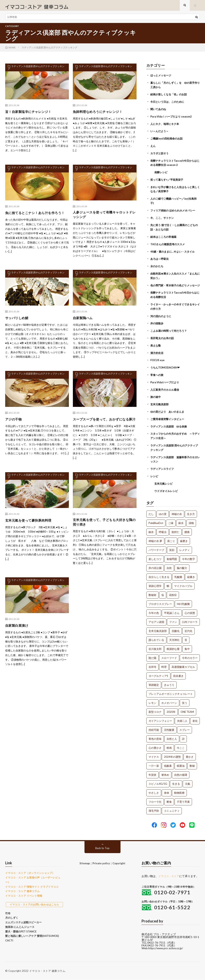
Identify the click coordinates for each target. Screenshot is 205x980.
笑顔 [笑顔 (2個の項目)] (172, 548)
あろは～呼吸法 (160, 258)
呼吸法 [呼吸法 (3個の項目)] (163, 530)
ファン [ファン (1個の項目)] (173, 619)
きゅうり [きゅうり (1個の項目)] (169, 682)
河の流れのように (162, 318)
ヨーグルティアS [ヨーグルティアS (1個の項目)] (158, 673)
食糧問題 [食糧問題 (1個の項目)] (172, 557)
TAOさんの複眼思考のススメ (169, 243)
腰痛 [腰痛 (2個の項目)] (187, 530)
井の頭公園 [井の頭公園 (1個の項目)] (155, 566)
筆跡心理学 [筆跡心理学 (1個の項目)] (155, 584)
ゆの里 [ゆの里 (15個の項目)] (163, 512)
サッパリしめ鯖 (18, 322)
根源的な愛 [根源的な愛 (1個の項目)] (173, 646)
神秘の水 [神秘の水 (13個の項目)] (177, 512)
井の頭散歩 (157, 325)
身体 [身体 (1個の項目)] (167, 790)
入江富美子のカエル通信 (166, 390)
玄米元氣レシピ (164, 481)
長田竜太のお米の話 (163, 339)
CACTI (9, 938)
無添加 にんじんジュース (20, 924)
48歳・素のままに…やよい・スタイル (174, 250)
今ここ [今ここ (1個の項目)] (181, 745)
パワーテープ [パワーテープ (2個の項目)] (156, 548)
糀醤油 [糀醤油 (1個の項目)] (181, 763)
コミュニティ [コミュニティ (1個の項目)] (172, 808)
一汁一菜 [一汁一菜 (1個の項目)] (154, 763)
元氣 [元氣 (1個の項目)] (188, 781)
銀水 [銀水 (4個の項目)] (181, 521)
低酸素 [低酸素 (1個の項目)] (168, 763)
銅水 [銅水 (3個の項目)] (151, 530)
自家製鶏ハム (84, 322)
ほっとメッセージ (162, 78)
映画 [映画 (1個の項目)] (169, 745)
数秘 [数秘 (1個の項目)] (192, 763)
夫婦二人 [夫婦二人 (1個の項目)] (182, 718)
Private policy (101, 861)
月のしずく (12, 915)
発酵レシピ (161, 173)
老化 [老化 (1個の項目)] (195, 718)
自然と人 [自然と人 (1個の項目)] (172, 736)
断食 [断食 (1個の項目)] (169, 799)
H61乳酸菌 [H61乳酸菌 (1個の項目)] (183, 602)
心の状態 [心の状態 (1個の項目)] (190, 611)
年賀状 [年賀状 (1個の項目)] (152, 772)
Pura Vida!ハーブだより (166, 382)
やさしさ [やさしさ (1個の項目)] (154, 790)
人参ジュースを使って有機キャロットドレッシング (104, 219)
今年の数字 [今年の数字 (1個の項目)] (188, 557)
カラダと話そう (160, 155)
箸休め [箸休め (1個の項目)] (165, 772)
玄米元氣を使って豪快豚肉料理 (31, 530)
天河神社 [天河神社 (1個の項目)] (174, 637)
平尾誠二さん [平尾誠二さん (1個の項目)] (172, 611)
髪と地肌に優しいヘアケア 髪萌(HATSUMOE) (32, 933)
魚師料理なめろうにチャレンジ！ (101, 115)
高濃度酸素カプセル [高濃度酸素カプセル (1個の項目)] (183, 664)
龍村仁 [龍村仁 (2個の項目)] (175, 530)
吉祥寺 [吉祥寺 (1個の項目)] (152, 664)
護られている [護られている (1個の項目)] (156, 637)
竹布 (8, 911)
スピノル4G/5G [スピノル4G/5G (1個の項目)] (158, 781)
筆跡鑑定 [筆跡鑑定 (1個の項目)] (154, 682)
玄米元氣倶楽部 (160, 404)
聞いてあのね (159, 111)
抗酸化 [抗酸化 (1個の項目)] (176, 628)
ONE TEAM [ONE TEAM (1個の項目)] (187, 709)
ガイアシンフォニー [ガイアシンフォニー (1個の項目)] (160, 718)
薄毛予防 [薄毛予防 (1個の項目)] (154, 808)
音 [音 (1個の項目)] (186, 637)
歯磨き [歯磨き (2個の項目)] (184, 539)
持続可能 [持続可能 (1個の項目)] (154, 727)
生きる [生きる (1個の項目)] (176, 781)
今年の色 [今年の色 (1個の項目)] (154, 611)
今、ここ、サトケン (163, 218)
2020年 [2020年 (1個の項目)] (171, 709)
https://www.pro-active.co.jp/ (167, 948)
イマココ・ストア (170, 874)
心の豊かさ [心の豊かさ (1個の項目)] (155, 745)
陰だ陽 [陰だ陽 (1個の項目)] (152, 655)
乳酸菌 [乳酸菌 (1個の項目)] (178, 575)
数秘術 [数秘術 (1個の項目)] (152, 593)
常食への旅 (157, 375)
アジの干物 (15, 423)
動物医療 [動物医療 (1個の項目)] (179, 790)
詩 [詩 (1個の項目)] (183, 736)
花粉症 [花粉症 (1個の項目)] (173, 593)
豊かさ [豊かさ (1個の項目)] (190, 754)
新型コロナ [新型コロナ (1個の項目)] (155, 709)
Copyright (119, 861)
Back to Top (102, 846)
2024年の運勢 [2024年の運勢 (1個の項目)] (172, 754)
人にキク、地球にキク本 (166, 126)
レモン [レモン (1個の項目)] (152, 700)
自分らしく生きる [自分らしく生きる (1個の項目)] (159, 575)
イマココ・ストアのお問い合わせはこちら (34, 902)
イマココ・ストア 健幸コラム (22, 889)
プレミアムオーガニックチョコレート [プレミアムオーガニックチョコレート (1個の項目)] (171, 691)
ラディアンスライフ (163, 467)
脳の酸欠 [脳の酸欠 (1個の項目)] (182, 566)
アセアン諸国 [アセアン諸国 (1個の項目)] (156, 619)
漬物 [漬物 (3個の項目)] (191, 521)
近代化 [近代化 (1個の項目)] (188, 628)
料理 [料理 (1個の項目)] (164, 664)
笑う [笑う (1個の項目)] (185, 700)
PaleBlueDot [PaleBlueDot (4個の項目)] (156, 521)
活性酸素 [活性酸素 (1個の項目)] (169, 727)
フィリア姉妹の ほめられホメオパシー (174, 210)
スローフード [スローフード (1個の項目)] (169, 655)
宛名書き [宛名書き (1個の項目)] (178, 673)
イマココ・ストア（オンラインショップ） (30, 870)
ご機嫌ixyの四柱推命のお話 (168, 140)
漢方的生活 (157, 354)
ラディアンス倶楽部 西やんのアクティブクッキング (36, 71)
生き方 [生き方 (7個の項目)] (191, 512)
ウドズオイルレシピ (167, 489)
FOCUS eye (158, 361)
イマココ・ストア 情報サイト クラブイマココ (32, 884)
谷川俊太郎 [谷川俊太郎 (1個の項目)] (155, 646)
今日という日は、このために (169, 104)
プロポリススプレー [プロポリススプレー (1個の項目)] (160, 602)
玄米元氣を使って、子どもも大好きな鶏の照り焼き (104, 533)
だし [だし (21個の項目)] (151, 512)
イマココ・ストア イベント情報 (24, 893)
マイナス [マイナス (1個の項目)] (154, 754)
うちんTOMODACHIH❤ (166, 368)
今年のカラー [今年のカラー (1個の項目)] (190, 655)
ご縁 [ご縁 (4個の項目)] (171, 521)
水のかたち (157, 265)
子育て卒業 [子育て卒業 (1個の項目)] (183, 799)
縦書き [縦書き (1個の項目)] (191, 575)
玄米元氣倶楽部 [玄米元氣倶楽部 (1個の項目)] (158, 628)
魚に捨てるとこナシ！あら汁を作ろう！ (35, 219)
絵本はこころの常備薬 (164, 236)
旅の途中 (156, 397)
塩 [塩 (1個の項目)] (163, 593)
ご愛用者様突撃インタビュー (169, 418)
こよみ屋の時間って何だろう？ (170, 332)
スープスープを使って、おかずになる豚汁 (104, 426)
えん (153, 147)
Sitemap (85, 861)
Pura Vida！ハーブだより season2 (172, 119)
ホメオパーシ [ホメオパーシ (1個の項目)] (169, 700)
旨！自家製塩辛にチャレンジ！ (31, 115)
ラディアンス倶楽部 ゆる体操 (170, 426)
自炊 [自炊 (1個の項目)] (169, 566)
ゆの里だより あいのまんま (169, 411)
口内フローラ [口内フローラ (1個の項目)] (190, 619)
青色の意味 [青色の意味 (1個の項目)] (155, 736)
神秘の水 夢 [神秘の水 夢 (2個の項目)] (155, 539)
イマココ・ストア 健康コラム (47, 971)
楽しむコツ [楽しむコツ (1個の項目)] (155, 557)
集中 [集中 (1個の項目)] (187, 646)
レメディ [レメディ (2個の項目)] (185, 548)
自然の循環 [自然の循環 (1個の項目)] (181, 772)
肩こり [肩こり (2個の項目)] (171, 539)
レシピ (155, 474)
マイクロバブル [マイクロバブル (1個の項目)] (183, 584)
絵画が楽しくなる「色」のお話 (170, 97)
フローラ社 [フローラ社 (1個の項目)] (155, 799)
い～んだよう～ (160, 133)
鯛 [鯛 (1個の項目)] (168, 584)
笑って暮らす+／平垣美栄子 (168, 180)
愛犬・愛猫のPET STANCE (21, 929)
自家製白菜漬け (18, 636)
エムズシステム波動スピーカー (23, 920)
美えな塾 (156, 346)
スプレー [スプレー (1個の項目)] (185, 727)
